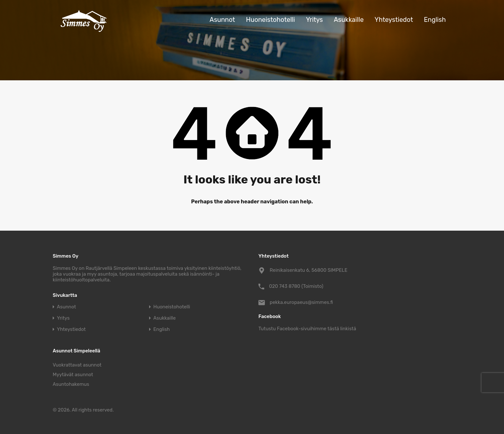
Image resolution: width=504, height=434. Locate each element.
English (435, 20)
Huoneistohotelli (270, 20)
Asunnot (222, 20)
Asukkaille (349, 20)
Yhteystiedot (394, 20)
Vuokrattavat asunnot (77, 365)
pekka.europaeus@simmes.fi (301, 302)
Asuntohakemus (71, 384)
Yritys (315, 20)
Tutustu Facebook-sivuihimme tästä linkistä (307, 329)
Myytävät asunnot (73, 375)
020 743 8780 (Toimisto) (296, 286)
